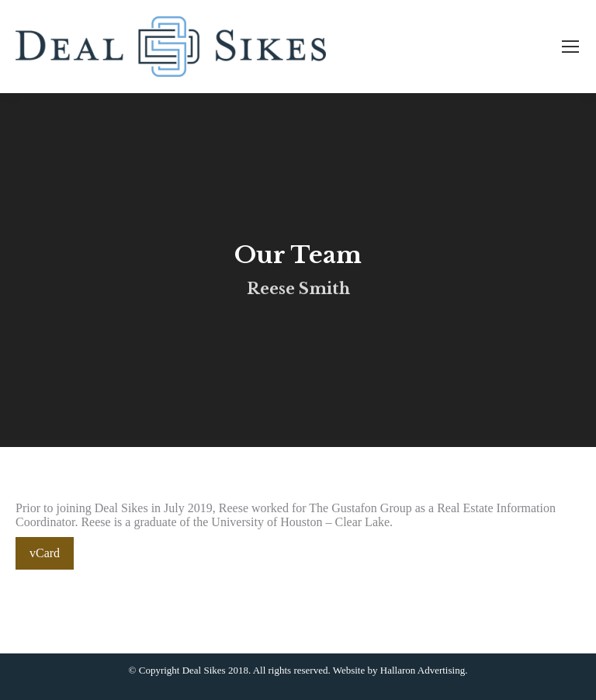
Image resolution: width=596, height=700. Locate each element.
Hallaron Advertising (423, 670)
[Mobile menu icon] (570, 47)
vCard (45, 553)
